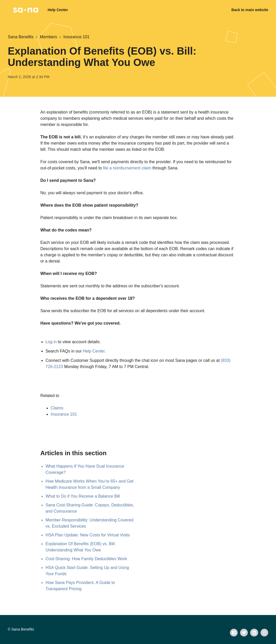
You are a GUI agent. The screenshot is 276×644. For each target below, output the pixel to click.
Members (49, 37)
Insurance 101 (76, 37)
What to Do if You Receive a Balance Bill (83, 496)
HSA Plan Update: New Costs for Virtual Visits (88, 535)
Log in (51, 342)
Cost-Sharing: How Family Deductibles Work (86, 559)
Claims (57, 408)
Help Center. (94, 351)
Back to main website (250, 10)
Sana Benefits (21, 37)
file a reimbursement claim (127, 168)
